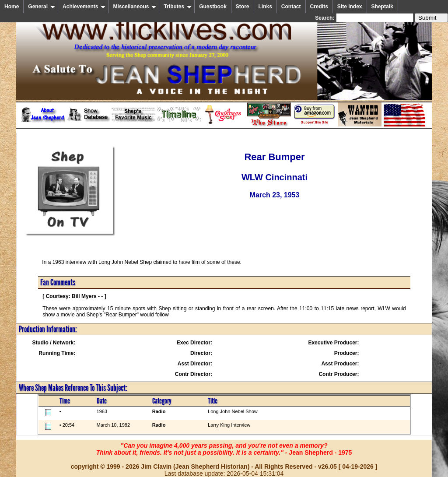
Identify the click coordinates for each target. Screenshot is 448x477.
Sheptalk (382, 7)
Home (12, 7)
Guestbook (213, 7)
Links (265, 7)
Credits (319, 7)
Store (243, 7)
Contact (291, 7)
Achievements (84, 7)
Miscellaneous (135, 7)
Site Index (350, 7)
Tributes (178, 7)
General (42, 7)
